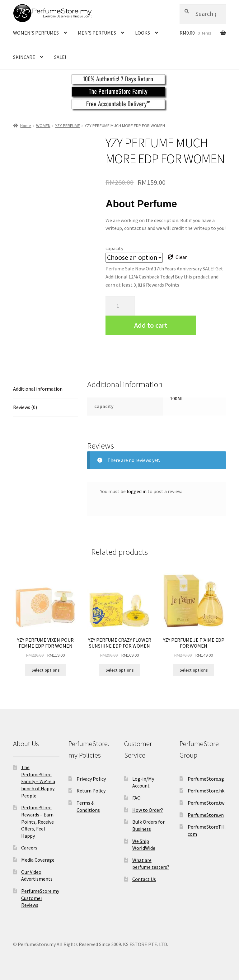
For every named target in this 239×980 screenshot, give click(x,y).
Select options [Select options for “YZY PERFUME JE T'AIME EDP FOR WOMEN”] (194, 670)
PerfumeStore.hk (206, 791)
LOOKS (143, 33)
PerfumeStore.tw (206, 803)
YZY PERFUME (68, 126)
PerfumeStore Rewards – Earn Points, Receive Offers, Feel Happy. (37, 822)
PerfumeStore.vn (206, 815)
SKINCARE (24, 57)
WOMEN (43, 126)
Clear (181, 257)
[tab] (45, 389)
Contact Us (144, 879)
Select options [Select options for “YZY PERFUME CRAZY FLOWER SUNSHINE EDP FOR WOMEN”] (120, 670)
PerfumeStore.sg (206, 779)
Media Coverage (38, 860)
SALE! (60, 57)
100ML (177, 398)
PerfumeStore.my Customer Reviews (40, 898)
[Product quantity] (120, 306)
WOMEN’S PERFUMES (36, 33)
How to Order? (148, 810)
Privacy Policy (91, 779)
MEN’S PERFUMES (97, 33)
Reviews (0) (25, 407)
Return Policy (91, 791)
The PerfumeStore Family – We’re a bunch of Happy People (38, 781)
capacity (114, 248)
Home (26, 126)
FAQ (136, 798)
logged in (137, 491)
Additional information (38, 389)
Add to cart (151, 325)
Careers (29, 848)
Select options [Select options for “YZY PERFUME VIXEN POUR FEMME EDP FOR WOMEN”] (46, 670)
